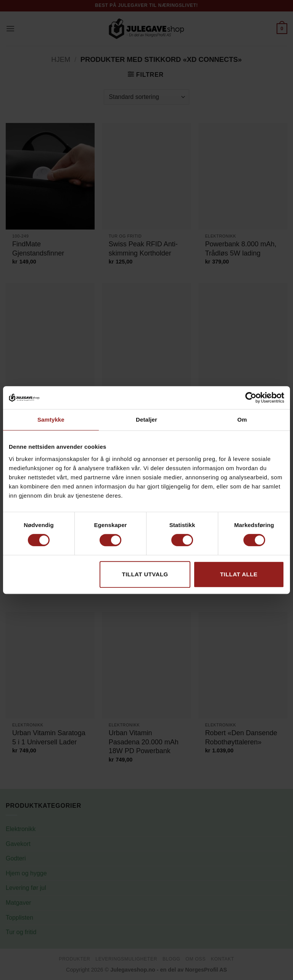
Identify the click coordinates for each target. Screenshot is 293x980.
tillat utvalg (145, 574)
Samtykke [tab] (51, 420)
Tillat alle (239, 574)
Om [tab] (242, 420)
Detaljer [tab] (146, 420)
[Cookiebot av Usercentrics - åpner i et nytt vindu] (251, 398)
